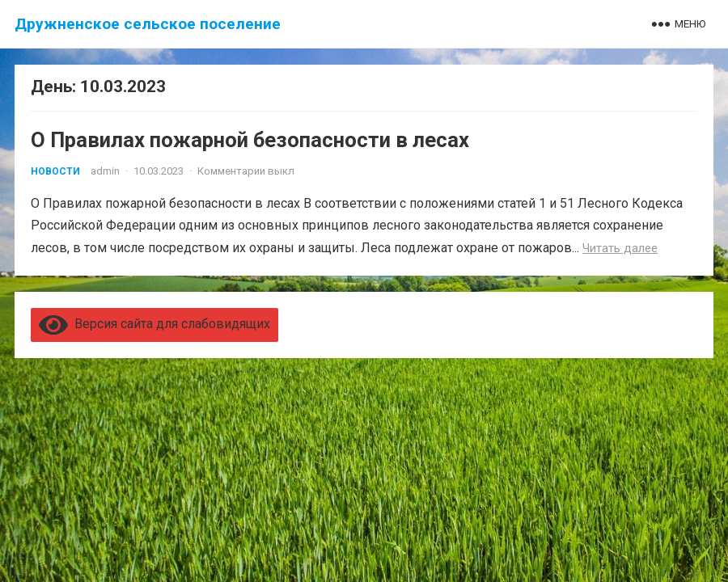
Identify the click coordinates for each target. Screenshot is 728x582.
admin (105, 171)
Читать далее (620, 248)
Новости (55, 171)
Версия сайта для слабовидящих (154, 324)
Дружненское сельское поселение (148, 24)
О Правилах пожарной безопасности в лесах (250, 140)
